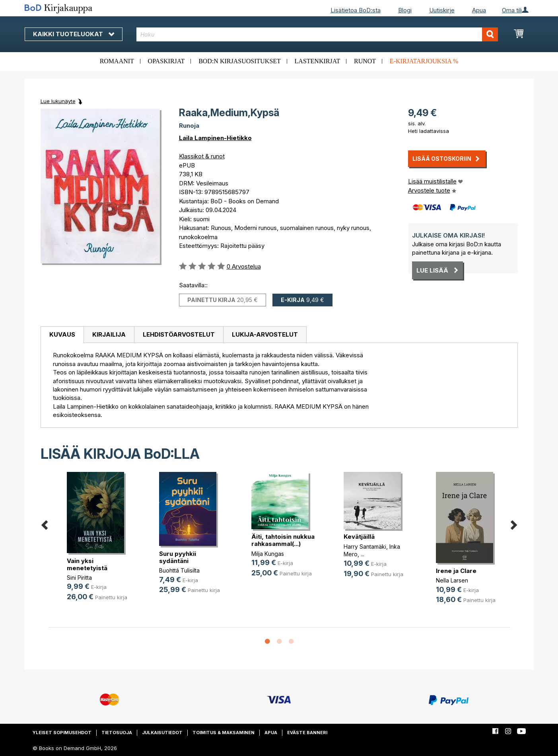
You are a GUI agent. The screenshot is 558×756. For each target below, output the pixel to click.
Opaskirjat (166, 61)
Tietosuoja (117, 733)
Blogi (405, 10)
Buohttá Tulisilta (179, 570)
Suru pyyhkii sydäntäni (178, 557)
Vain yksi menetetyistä (87, 564)
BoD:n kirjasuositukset (240, 61)
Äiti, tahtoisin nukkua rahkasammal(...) (283, 540)
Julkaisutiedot (162, 733)
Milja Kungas (268, 554)
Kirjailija (109, 334)
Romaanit (117, 61)
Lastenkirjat (318, 61)
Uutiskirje (442, 10)
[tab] (62, 335)
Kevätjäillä (359, 537)
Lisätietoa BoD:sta (356, 10)
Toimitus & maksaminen (224, 733)
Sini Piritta (79, 578)
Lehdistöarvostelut (179, 334)
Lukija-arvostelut (265, 334)
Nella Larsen (452, 580)
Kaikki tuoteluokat (74, 34)
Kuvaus (62, 334)
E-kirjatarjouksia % (424, 61)
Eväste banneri (307, 733)
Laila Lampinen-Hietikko (215, 138)
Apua (479, 10)
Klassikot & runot (202, 156)
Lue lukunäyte (58, 101)
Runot (365, 61)
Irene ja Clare (456, 571)
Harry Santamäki (365, 547)
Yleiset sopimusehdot (62, 733)
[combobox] (317, 34)
